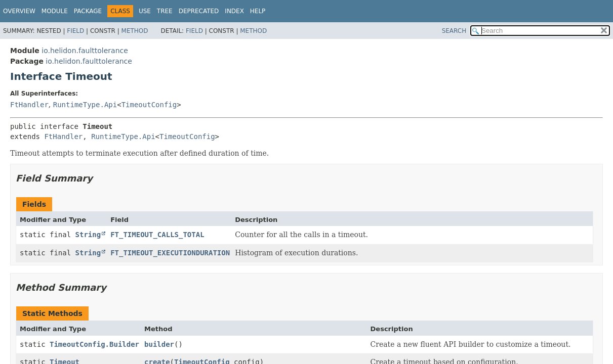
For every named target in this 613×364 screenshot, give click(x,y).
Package (88, 11)
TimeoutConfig (149, 105)
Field (75, 31)
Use (145, 11)
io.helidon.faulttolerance (85, 51)
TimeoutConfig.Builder (94, 344)
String (88, 235)
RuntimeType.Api (85, 105)
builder (159, 344)
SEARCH (454, 31)
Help (258, 11)
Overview (19, 11)
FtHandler (29, 105)
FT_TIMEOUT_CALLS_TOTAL (157, 235)
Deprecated (199, 11)
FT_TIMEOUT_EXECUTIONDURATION (170, 253)
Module (55, 11)
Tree (165, 11)
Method (135, 31)
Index (234, 11)
